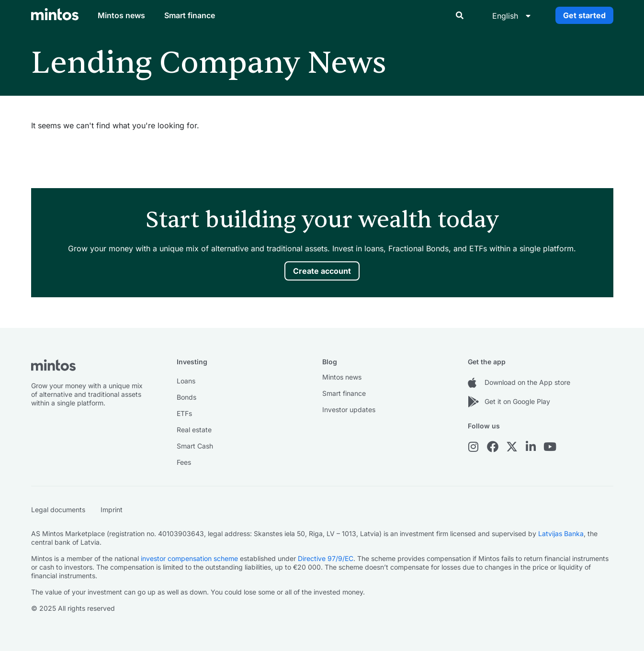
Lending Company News (209, 63)
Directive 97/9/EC (326, 558)
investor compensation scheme (189, 558)
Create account (322, 271)
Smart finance (190, 15)
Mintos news (121, 15)
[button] (460, 15)
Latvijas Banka (561, 533)
